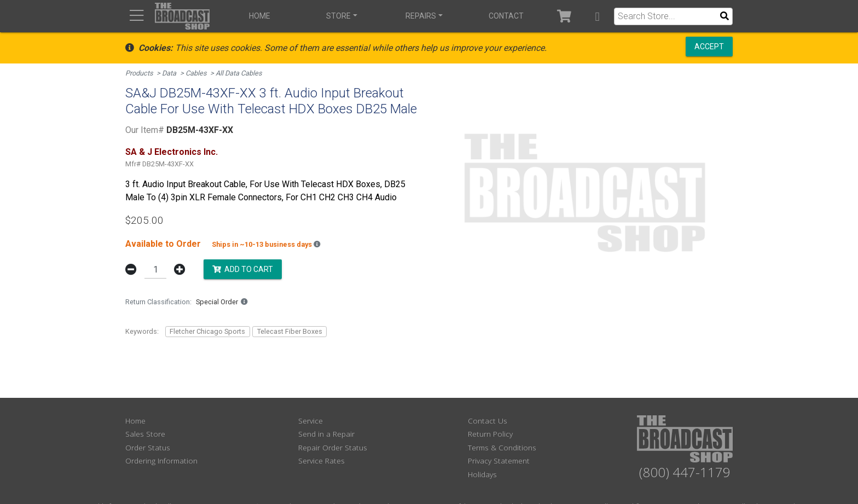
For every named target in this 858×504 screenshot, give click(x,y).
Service (311, 421)
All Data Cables (239, 73)
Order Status (148, 447)
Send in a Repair (326, 434)
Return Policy (490, 434)
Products (139, 73)
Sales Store (145, 434)
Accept (709, 47)
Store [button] (338, 16)
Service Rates (321, 460)
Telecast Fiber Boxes (290, 331)
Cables (196, 73)
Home (260, 16)
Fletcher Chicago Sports (207, 331)
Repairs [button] (421, 16)
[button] (597, 16)
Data (169, 73)
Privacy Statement (499, 460)
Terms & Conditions (502, 447)
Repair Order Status (333, 447)
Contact (506, 16)
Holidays (482, 474)
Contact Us (488, 421)
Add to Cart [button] (243, 269)
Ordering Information (161, 460)
